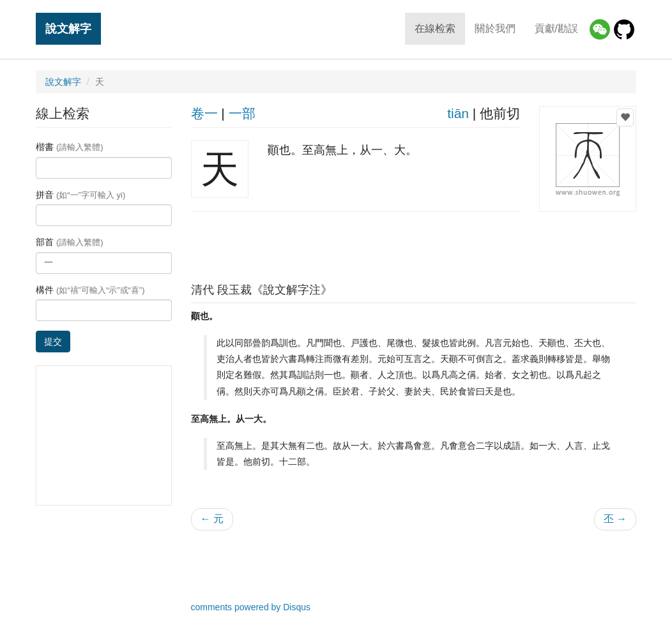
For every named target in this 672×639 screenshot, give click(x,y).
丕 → (615, 519)
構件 (90, 290)
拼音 (80, 195)
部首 (70, 242)
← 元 (212, 519)
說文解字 (68, 28)
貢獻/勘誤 (556, 28)
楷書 (70, 147)
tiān (458, 113)
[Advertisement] (413, 244)
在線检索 (435, 28)
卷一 (204, 113)
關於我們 (495, 28)
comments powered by (251, 607)
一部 (242, 113)
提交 (53, 342)
